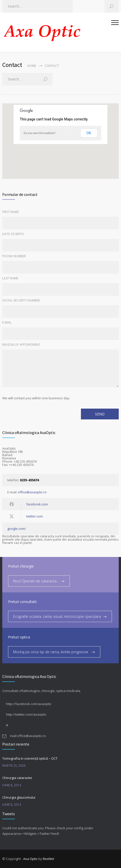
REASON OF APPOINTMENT (21, 345)
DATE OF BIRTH (13, 234)
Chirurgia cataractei (17, 778)
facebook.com (37, 504)
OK (89, 133)
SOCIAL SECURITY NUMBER (21, 300)
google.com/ (17, 529)
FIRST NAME (10, 212)
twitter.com (35, 516)
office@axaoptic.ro (32, 492)
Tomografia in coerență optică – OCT (30, 758)
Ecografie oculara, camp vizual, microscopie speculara (57, 616)
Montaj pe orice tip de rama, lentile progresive (51, 652)
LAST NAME (10, 278)
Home (32, 66)
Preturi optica (19, 637)
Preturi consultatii (22, 602)
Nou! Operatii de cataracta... (36, 581)
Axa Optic (30, 859)
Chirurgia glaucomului (19, 797)
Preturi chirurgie (21, 566)
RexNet (48, 859)
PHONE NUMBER (14, 256)
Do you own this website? (40, 133)
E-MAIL (7, 322)
